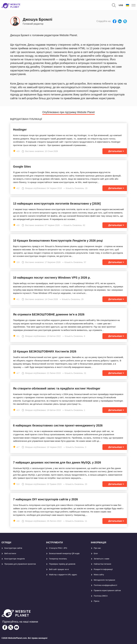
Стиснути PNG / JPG (58, 548)
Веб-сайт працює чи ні (59, 569)
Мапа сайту (99, 575)
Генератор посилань (58, 559)
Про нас (97, 548)
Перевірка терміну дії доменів (62, 564)
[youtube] (16, 627)
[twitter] (11, 627)
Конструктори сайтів (13, 548)
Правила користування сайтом (107, 590)
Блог (96, 553)
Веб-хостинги (10, 553)
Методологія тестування (104, 580)
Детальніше (115, 151)
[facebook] (5, 627)
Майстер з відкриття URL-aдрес (63, 575)
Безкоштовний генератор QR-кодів (64, 553)
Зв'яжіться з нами (102, 559)
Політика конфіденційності (105, 585)
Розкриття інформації (103, 569)
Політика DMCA (101, 596)
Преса (97, 601)
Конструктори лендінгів (15, 559)
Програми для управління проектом (20, 564)
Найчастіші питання (102, 564)
